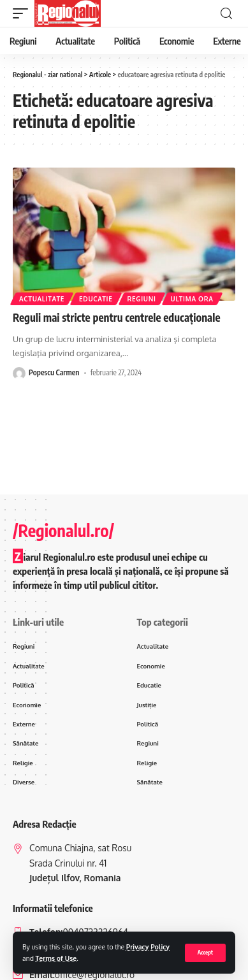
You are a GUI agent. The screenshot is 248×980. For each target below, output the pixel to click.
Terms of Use (56, 958)
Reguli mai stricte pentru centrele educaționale (117, 317)
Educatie (96, 299)
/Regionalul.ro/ (63, 530)
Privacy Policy (148, 947)
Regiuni (142, 299)
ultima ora (192, 299)
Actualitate (42, 299)
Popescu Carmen (54, 372)
